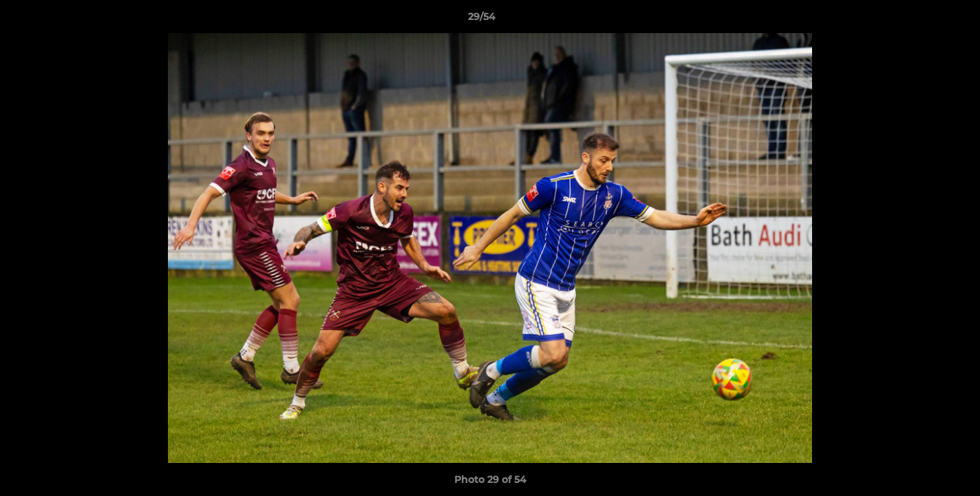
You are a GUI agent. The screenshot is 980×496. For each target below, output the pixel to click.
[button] (922, 20)
